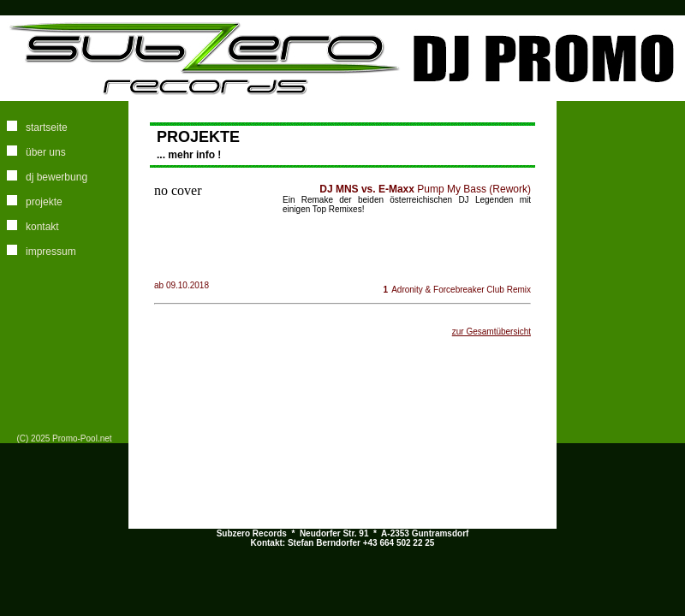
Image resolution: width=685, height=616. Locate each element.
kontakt (42, 227)
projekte (44, 202)
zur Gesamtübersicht (491, 332)
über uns (46, 152)
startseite (47, 127)
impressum (51, 252)
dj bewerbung (57, 177)
